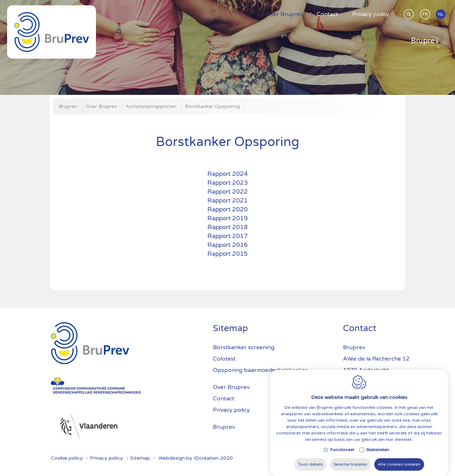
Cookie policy (67, 458)
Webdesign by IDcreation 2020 (196, 458)
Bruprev (224, 427)
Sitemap (140, 458)
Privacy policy (231, 410)
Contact (224, 399)
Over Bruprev (231, 387)
